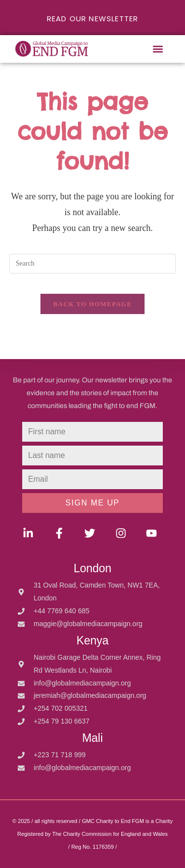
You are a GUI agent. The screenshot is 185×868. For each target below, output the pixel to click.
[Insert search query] (93, 264)
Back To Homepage (92, 304)
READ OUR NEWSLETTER (93, 19)
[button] (158, 49)
